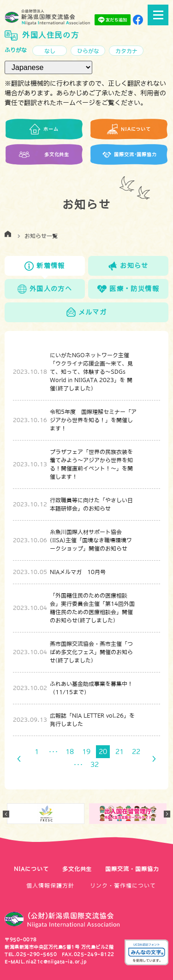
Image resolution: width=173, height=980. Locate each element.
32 (95, 765)
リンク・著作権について (123, 886)
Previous (6, 814)
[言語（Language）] (48, 67)
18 (70, 752)
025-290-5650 (36, 954)
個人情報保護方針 (50, 886)
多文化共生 (77, 869)
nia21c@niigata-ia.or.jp (56, 962)
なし (50, 51)
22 (136, 752)
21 (119, 752)
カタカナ (126, 51)
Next (167, 814)
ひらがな (88, 51)
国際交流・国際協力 (132, 869)
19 (86, 752)
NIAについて (31, 869)
